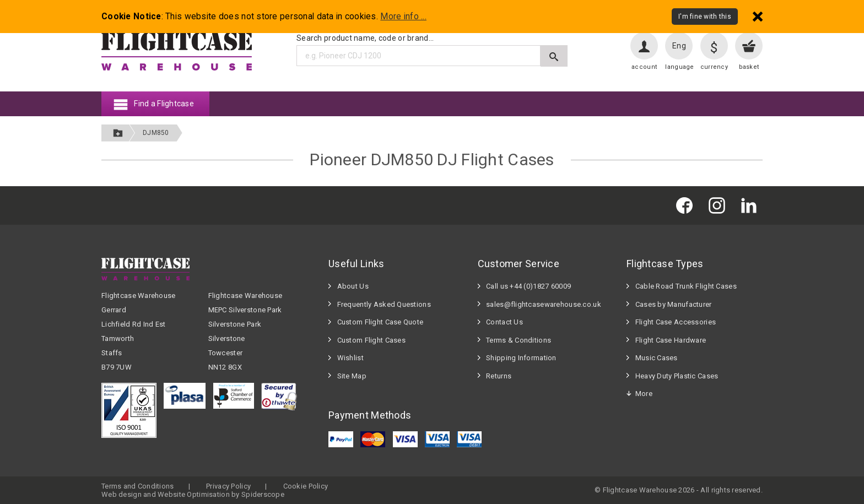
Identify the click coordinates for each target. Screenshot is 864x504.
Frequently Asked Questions (384, 304)
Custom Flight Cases (371, 340)
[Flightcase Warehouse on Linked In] (752, 205)
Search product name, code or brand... (365, 38)
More (644, 394)
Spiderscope (263, 494)
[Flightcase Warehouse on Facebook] (687, 205)
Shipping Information (521, 358)
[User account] (644, 46)
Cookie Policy (306, 486)
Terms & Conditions (519, 340)
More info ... (403, 17)
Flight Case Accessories (676, 322)
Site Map (352, 376)
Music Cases (657, 358)
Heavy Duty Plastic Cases (677, 376)
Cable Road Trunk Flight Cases (686, 286)
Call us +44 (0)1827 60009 (528, 286)
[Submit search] (554, 56)
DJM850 (156, 133)
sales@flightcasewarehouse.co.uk (544, 304)
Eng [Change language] (679, 46)
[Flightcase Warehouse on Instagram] (720, 205)
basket (749, 67)
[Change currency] (714, 46)
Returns (499, 376)
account (644, 67)
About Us (353, 286)
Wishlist (350, 358)
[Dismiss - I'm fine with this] (758, 16)
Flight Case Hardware (671, 340)
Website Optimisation (194, 494)
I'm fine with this (705, 17)
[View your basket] (749, 46)
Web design (121, 494)
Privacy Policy (228, 486)
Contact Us (504, 322)
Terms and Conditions (138, 486)
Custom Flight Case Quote (380, 322)
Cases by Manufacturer (674, 304)
